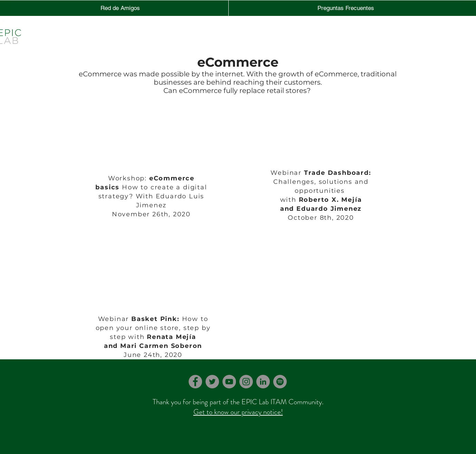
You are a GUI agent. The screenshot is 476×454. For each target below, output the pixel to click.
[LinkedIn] (263, 382)
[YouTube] (229, 382)
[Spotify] (280, 382)
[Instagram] (246, 382)
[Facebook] (195, 382)
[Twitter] (212, 382)
